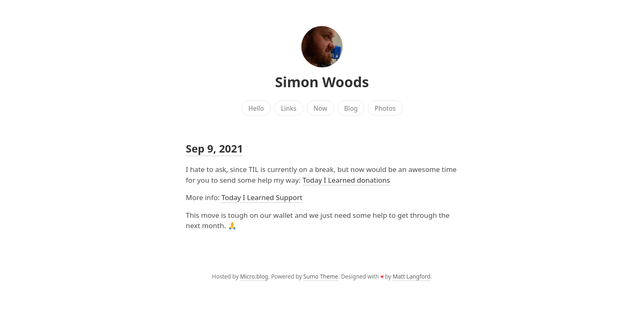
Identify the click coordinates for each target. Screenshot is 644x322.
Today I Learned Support (262, 197)
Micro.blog (254, 276)
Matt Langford (411, 276)
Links (289, 108)
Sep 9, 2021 (214, 148)
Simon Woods (322, 82)
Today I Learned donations (346, 180)
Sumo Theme (321, 276)
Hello (256, 108)
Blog (351, 108)
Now (320, 108)
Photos (385, 108)
